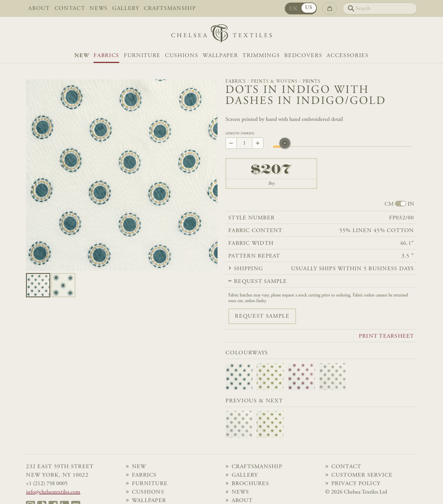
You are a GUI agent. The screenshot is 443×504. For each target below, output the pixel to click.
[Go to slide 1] (63, 285)
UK (294, 9)
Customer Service (362, 475)
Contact (70, 8)
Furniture (142, 56)
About (39, 8)
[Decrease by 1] (231, 143)
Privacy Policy (356, 484)
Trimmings (261, 56)
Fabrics (106, 56)
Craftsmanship (170, 8)
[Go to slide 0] (38, 285)
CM (389, 204)
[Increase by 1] (258, 143)
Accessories (348, 56)
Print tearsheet (386, 336)
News (99, 8)
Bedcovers (303, 56)
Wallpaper (220, 56)
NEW (82, 56)
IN (411, 204)
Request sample (262, 316)
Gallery (126, 8)
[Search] (380, 8)
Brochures (250, 484)
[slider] (285, 147)
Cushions (182, 56)
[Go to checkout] (330, 8)
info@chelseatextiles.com (53, 492)
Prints (312, 82)
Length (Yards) (240, 133)
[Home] (221, 35)
